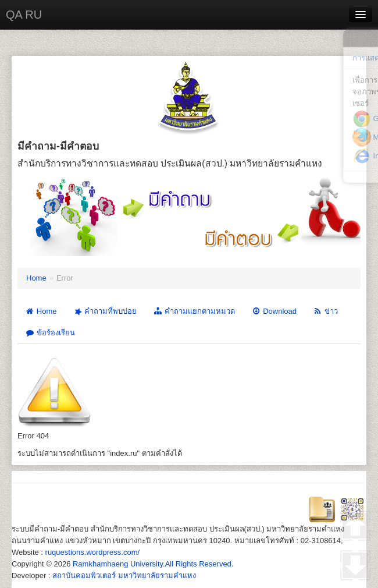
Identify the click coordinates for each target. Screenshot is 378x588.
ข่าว (325, 311)
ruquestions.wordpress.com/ (93, 552)
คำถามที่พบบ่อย (104, 311)
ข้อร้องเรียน (50, 333)
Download (274, 311)
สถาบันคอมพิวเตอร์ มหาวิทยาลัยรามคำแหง (124, 575)
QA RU (24, 15)
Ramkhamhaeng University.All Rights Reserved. (153, 564)
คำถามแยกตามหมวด (194, 311)
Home (36, 278)
